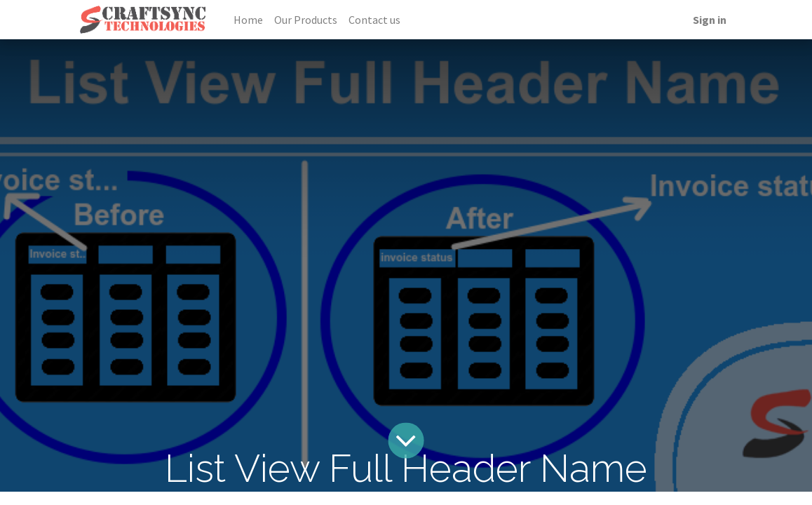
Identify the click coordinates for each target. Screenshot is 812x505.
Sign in (710, 20)
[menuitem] (248, 20)
